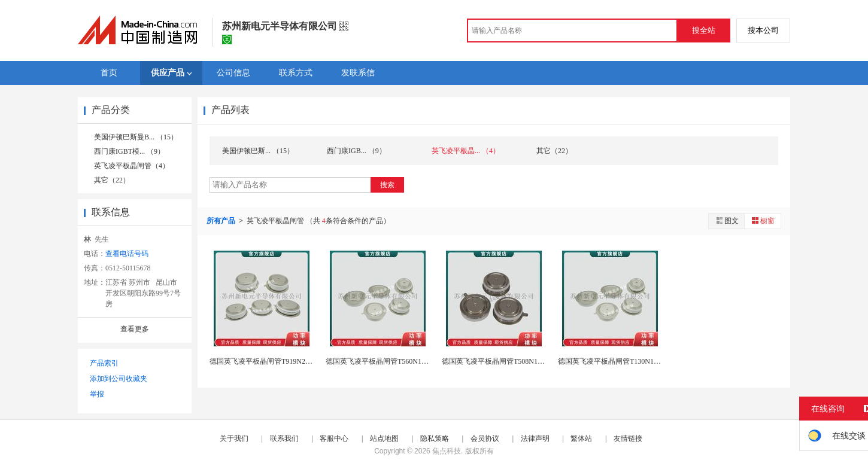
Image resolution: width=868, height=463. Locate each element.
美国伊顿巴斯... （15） (258, 151)
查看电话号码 (127, 254)
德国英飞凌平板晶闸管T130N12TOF (614, 361)
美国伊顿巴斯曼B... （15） (136, 137)
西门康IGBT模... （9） (129, 151)
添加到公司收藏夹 (119, 379)
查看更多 (135, 329)
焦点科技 (447, 451)
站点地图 (384, 438)
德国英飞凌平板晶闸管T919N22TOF (266, 361)
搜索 (387, 185)
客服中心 (334, 438)
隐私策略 (435, 438)
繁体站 (581, 438)
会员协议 (485, 438)
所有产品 (222, 221)
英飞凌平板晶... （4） (466, 151)
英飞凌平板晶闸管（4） (132, 166)
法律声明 (535, 438)
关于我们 (234, 438)
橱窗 (763, 220)
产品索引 (104, 363)
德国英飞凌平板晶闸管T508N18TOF (498, 361)
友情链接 (628, 438)
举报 (97, 394)
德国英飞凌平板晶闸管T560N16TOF (382, 361)
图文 (727, 220)
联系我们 (284, 438)
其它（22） (112, 180)
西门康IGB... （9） (356, 151)
